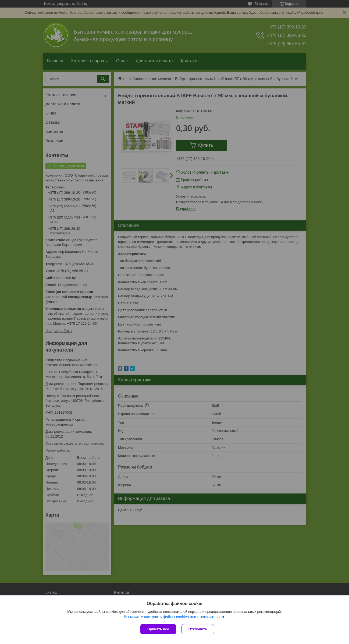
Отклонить (198, 629)
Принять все (158, 629)
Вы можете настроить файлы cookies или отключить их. (172, 617)
